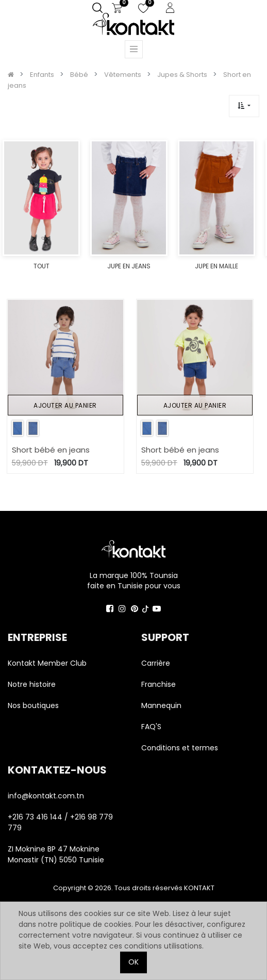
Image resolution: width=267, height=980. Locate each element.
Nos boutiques (33, 705)
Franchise (158, 684)
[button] (244, 106)
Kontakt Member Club (47, 663)
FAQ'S (151, 727)
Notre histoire (32, 684)
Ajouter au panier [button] (65, 405)
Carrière (156, 663)
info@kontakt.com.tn (47, 796)
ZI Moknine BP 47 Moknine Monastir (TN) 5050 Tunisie (56, 854)
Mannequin (162, 705)
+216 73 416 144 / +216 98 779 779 (60, 822)
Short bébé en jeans (51, 450)
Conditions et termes (180, 748)
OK (133, 962)
